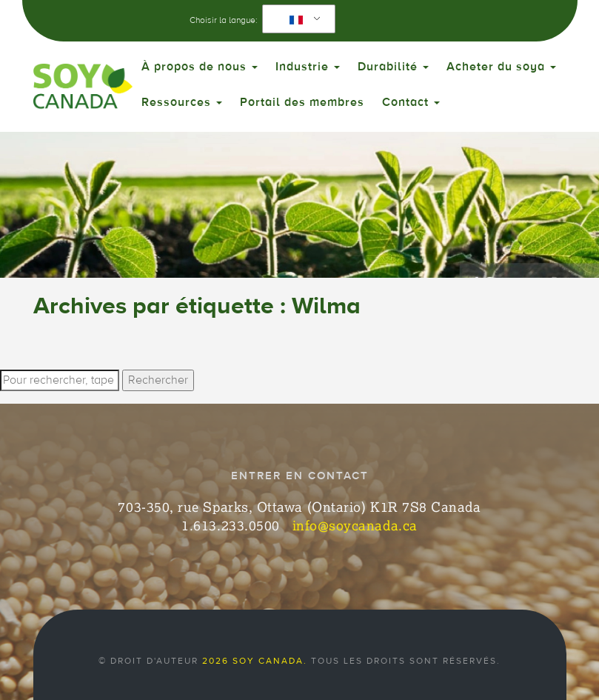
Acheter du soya (501, 67)
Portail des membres (302, 102)
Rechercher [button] (158, 380)
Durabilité (393, 67)
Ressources (182, 102)
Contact (411, 102)
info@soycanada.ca (355, 525)
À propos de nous (200, 67)
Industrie (308, 67)
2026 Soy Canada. (255, 661)
